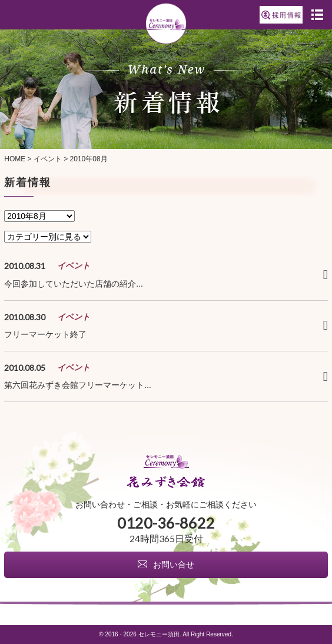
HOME (15, 159)
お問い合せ (174, 565)
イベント (48, 159)
